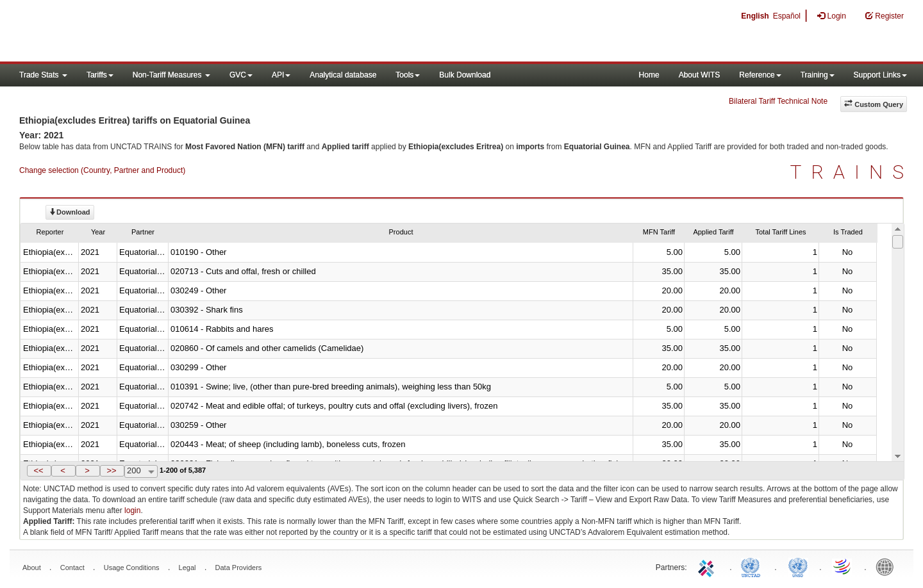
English (755, 16)
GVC (241, 75)
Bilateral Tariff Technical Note (778, 101)
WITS (128, 32)
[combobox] (141, 471)
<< (38, 470)
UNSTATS (798, 566)
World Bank (888, 566)
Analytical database (343, 75)
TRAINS (852, 172)
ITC (708, 566)
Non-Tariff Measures (171, 75)
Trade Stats (43, 75)
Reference (760, 75)
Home (649, 75)
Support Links (880, 75)
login (132, 510)
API (281, 75)
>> (111, 470)
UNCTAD (753, 566)
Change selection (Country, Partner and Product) (102, 170)
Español (787, 16)
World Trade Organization (843, 566)
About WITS (700, 75)
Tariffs (100, 75)
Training (818, 75)
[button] (39, 471)
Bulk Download (465, 75)
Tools (408, 75)
